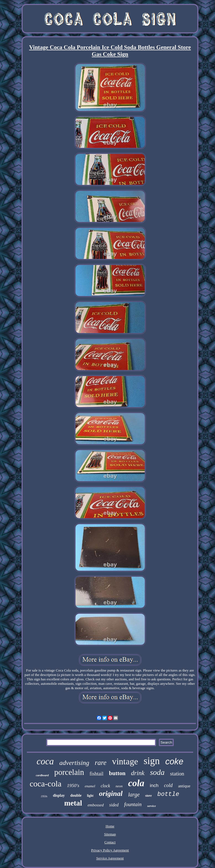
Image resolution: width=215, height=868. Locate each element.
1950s (44, 796)
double (76, 795)
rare (101, 763)
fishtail (97, 774)
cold (168, 785)
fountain (133, 804)
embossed (95, 805)
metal (73, 803)
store (149, 796)
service (151, 806)
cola (136, 783)
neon (119, 786)
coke (174, 761)
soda (157, 772)
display (59, 795)
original (111, 794)
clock (105, 786)
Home (110, 826)
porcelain (69, 772)
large (134, 794)
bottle (168, 794)
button (117, 773)
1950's (73, 786)
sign (152, 761)
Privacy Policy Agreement (110, 850)
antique (184, 786)
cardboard (42, 775)
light (90, 796)
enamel (90, 786)
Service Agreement (110, 858)
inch (154, 786)
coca (45, 761)
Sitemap (110, 834)
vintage (125, 761)
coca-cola (46, 784)
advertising (74, 763)
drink (138, 773)
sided (114, 805)
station (177, 774)
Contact (110, 842)
